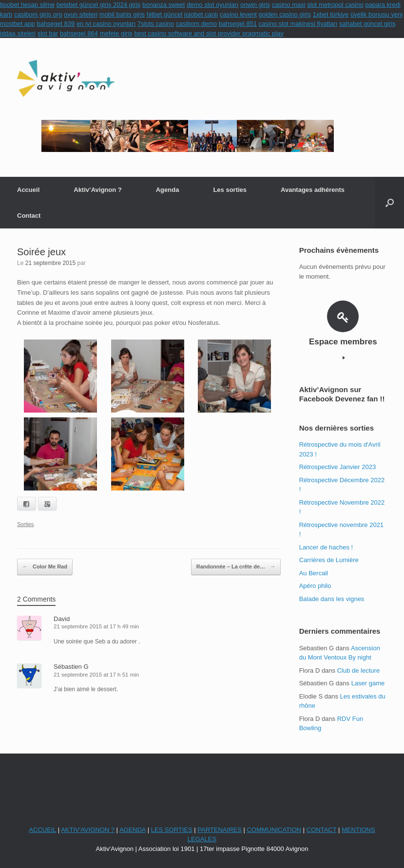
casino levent (238, 14)
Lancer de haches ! (326, 547)
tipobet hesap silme (27, 5)
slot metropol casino (335, 5)
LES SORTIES (172, 830)
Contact (29, 216)
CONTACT (322, 830)
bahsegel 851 (238, 24)
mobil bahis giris (122, 14)
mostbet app (18, 24)
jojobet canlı (201, 14)
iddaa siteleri (18, 33)
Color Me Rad (45, 567)
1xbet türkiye (331, 14)
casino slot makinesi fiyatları (298, 24)
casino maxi (289, 5)
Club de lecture (358, 670)
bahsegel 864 (79, 33)
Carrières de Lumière (329, 560)
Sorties (25, 524)
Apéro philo (315, 586)
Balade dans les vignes (332, 599)
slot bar (48, 33)
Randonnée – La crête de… (236, 567)
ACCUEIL (42, 830)
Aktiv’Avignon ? (97, 190)
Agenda (168, 190)
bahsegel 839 (56, 24)
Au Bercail (314, 573)
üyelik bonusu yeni (376, 14)
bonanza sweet (164, 5)
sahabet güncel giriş (367, 24)
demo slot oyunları (212, 5)
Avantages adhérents (313, 190)
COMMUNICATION (274, 830)
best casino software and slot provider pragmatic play (209, 33)
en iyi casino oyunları (106, 24)
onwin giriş (255, 5)
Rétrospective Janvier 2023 (338, 467)
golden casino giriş (285, 14)
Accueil (28, 190)
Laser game (368, 683)
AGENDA (133, 830)
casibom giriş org (38, 14)
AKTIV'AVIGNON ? (88, 830)
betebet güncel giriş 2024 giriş (99, 5)
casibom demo (197, 24)
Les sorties (230, 190)
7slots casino (156, 24)
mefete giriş (116, 33)
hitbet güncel (165, 14)
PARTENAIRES (220, 830)
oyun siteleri (81, 14)
